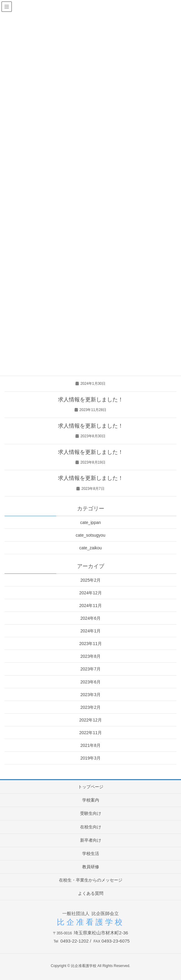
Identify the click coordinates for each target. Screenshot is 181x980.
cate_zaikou (90, 548)
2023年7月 (90, 669)
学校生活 (91, 853)
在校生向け (91, 827)
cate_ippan (90, 522)
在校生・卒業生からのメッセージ (91, 880)
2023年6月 (90, 682)
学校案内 (91, 800)
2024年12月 (90, 593)
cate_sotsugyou (90, 535)
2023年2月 (90, 707)
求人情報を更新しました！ (91, 400)
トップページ (91, 787)
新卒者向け (91, 840)
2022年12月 (90, 720)
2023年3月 (90, 695)
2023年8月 (90, 656)
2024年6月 (90, 618)
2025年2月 (90, 580)
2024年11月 (90, 606)
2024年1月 (90, 631)
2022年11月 (90, 733)
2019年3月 (90, 758)
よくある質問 (91, 893)
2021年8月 (90, 745)
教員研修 (91, 867)
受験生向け (91, 813)
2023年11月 (90, 644)
